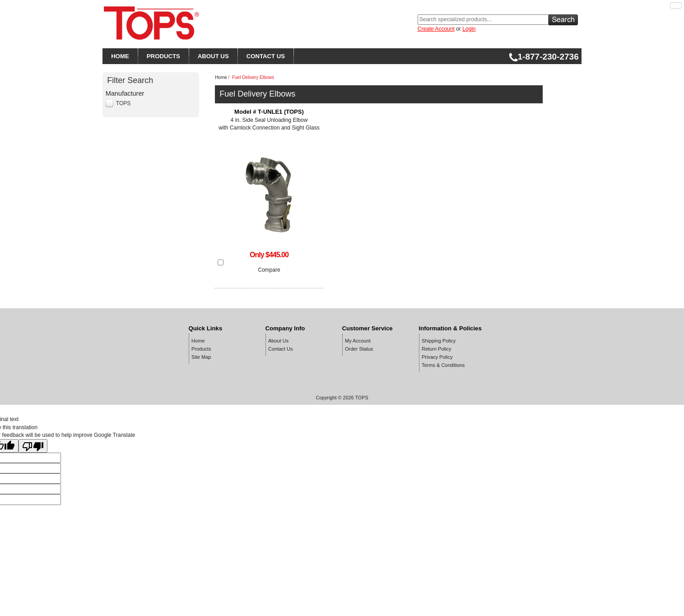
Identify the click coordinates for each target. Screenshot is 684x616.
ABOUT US (213, 56)
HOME (120, 56)
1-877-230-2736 (544, 57)
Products (201, 349)
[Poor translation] (33, 446)
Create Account (436, 29)
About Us (278, 341)
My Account (358, 341)
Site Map (201, 357)
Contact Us (280, 349)
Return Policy (436, 349)
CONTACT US (266, 56)
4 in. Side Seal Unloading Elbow (269, 120)
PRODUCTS (163, 56)
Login (469, 29)
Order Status (359, 349)
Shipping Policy (439, 341)
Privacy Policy (437, 357)
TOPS (123, 103)
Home (221, 77)
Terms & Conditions (443, 365)
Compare (269, 270)
